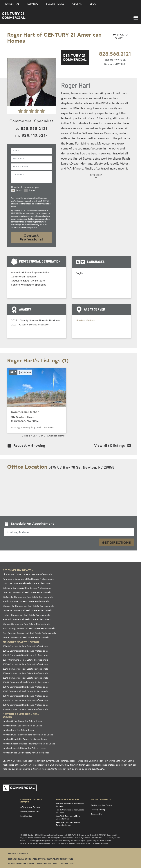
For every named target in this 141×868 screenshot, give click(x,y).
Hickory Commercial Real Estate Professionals (26, 615)
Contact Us (96, 814)
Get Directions (116, 542)
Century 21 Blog (98, 810)
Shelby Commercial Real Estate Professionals (26, 601)
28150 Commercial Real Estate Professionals (26, 664)
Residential (12, 4)
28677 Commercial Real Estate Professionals (25, 660)
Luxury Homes (55, 4)
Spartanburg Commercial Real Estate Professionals (29, 628)
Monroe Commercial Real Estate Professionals (26, 624)
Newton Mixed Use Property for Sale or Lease (26, 753)
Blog (93, 4)
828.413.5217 (35, 135)
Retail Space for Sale (30, 812)
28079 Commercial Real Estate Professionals (26, 696)
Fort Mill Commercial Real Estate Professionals (27, 619)
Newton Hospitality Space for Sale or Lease (25, 739)
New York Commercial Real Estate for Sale (68, 817)
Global (77, 4)
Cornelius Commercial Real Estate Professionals (27, 610)
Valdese (90, 321)
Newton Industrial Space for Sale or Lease (24, 748)
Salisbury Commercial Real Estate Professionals (27, 588)
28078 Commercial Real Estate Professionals (26, 687)
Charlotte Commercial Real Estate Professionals (27, 574)
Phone (32, 191)
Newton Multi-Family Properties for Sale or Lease (28, 735)
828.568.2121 (115, 54)
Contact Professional (31, 237)
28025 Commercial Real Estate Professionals (26, 655)
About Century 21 (101, 799)
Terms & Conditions (47, 863)
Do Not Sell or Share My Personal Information (41, 859)
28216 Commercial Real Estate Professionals (25, 669)
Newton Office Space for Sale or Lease (23, 721)
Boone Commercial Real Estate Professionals (26, 637)
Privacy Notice (18, 854)
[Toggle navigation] (136, 16)
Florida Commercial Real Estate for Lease (70, 811)
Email (19, 191)
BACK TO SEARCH (120, 36)
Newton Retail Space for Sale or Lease (22, 726)
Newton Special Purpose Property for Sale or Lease (29, 744)
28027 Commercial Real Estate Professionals (26, 700)
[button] (27, 446)
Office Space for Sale (30, 807)
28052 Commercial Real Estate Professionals (26, 651)
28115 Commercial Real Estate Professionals (25, 691)
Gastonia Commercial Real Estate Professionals (27, 583)
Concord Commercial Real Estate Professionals (27, 592)
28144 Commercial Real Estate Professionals (25, 673)
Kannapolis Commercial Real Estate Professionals (28, 579)
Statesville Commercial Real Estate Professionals (28, 597)
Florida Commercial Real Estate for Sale (70, 805)
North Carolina (87, 765)
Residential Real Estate (101, 805)
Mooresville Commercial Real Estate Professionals (28, 606)
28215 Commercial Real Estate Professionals (25, 678)
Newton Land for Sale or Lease (19, 730)
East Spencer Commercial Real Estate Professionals (29, 633)
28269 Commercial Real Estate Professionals (26, 646)
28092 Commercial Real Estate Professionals (26, 705)
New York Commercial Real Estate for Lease (68, 824)
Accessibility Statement (21, 863)
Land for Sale (26, 816)
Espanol (33, 4)
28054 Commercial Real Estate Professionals (26, 682)
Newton (81, 321)
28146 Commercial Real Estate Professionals (25, 709)
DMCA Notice (67, 863)
